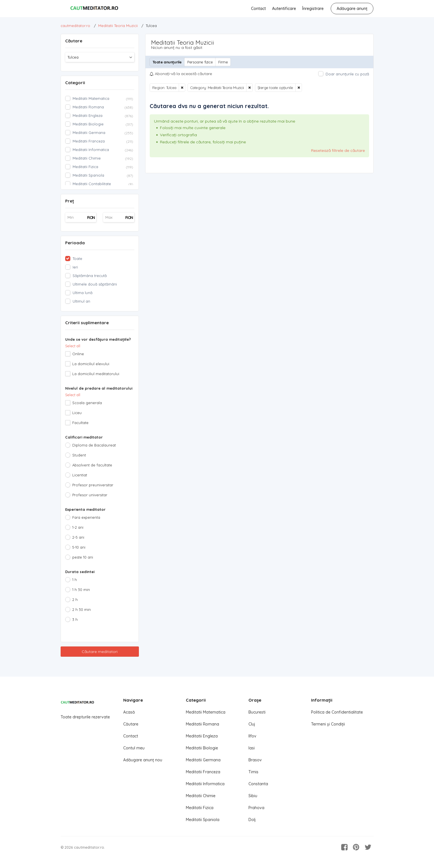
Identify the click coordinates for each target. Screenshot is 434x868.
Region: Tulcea (164, 88)
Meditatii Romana (202, 724)
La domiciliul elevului (91, 364)
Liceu (77, 413)
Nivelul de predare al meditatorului (99, 388)
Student (79, 455)
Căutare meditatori (100, 652)
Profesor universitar (90, 495)
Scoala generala (87, 403)
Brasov (255, 760)
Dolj (252, 820)
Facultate (80, 423)
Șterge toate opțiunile (275, 88)
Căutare (131, 724)
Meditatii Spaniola (203, 820)
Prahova (256, 808)
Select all (73, 346)
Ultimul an (81, 301)
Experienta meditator (85, 509)
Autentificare (284, 9)
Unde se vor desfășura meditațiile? (98, 339)
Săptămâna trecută (90, 276)
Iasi (252, 748)
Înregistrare (313, 9)
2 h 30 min (82, 609)
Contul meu (134, 748)
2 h (75, 600)
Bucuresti (257, 712)
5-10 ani (79, 547)
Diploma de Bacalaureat (94, 445)
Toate (77, 259)
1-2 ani (78, 527)
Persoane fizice (200, 62)
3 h (75, 619)
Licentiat (80, 475)
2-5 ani (78, 537)
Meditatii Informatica (205, 784)
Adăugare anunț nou (143, 760)
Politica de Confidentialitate (337, 712)
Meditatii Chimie (201, 796)
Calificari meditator (84, 437)
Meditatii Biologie (202, 748)
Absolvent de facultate (92, 465)
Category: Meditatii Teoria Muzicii (217, 88)
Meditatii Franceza (203, 772)
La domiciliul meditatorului (96, 374)
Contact (258, 9)
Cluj (252, 724)
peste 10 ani (83, 557)
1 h (75, 580)
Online (78, 354)
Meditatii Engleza (202, 736)
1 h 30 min (81, 590)
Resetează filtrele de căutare (338, 150)
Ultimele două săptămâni (95, 284)
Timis (253, 772)
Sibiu (253, 796)
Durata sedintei (80, 572)
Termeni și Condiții (328, 724)
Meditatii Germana (203, 760)
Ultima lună (83, 293)
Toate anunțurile (167, 62)
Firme (223, 62)
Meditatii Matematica (206, 712)
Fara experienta (86, 517)
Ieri (75, 267)
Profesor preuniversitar (93, 485)
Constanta (258, 784)
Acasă (129, 712)
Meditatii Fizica (200, 808)
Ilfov (252, 736)
